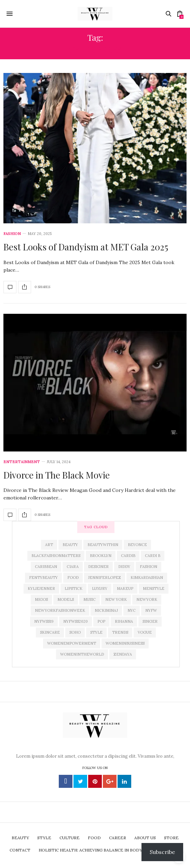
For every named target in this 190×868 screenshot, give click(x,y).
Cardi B (153, 556)
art (49, 545)
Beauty (70, 545)
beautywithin (103, 545)
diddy (124, 567)
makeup (125, 588)
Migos (41, 599)
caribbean (46, 567)
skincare (50, 632)
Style (96, 632)
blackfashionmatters (56, 556)
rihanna (124, 621)
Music (90, 599)
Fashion (12, 234)
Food (73, 578)
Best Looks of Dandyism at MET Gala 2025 (86, 247)
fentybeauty (43, 578)
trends (120, 632)
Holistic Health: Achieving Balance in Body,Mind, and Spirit (110, 850)
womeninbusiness (125, 643)
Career (118, 838)
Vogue (145, 632)
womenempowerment (72, 643)
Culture (70, 838)
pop (101, 621)
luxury (100, 588)
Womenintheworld (82, 654)
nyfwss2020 (76, 621)
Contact (20, 850)
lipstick (73, 588)
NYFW (151, 610)
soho (75, 632)
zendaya (123, 654)
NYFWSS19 (44, 621)
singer (150, 621)
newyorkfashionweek (60, 610)
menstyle (154, 588)
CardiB (128, 556)
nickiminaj (106, 610)
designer (98, 567)
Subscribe (162, 852)
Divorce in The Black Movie (57, 475)
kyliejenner (41, 588)
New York (116, 599)
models (66, 599)
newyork (147, 599)
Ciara (73, 567)
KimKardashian (147, 578)
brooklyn (101, 556)
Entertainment (22, 462)
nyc (132, 610)
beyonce (137, 545)
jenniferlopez (105, 578)
